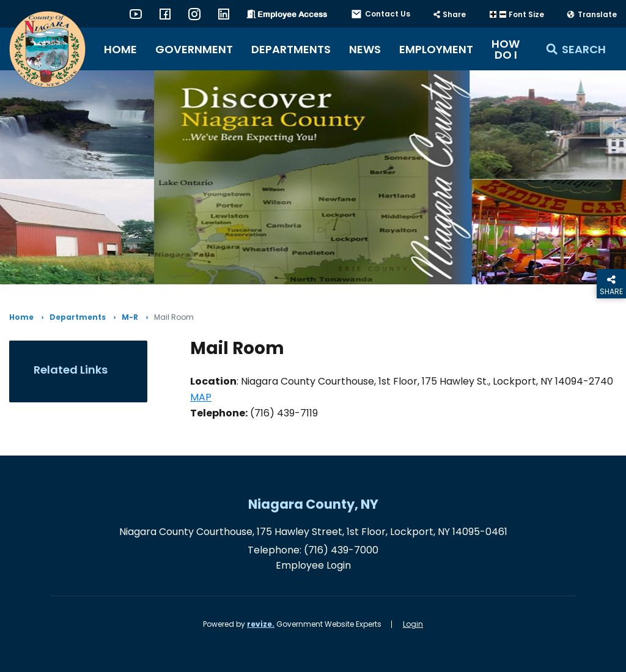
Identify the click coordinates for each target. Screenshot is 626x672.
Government (194, 49)
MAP (201, 397)
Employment (436, 49)
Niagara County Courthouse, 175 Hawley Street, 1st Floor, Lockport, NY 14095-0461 (313, 532)
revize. (261, 624)
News (365, 49)
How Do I (506, 49)
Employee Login (313, 565)
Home (120, 49)
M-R (130, 317)
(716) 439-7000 (341, 550)
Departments (291, 49)
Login (413, 624)
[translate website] (591, 15)
